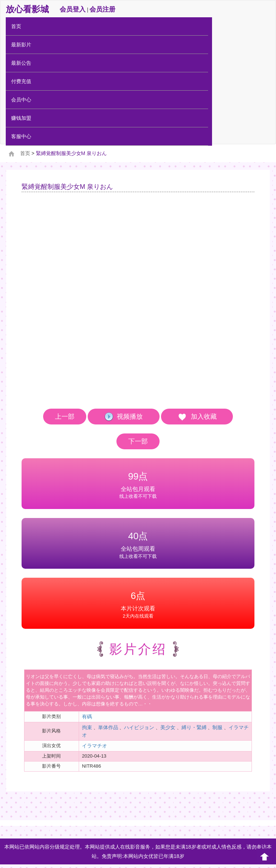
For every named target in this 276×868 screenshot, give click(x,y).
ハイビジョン (139, 727)
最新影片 (21, 45)
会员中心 (21, 100)
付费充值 (21, 81)
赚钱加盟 (21, 118)
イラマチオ (95, 746)
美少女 (168, 727)
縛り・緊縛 (194, 727)
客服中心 (21, 136)
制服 (217, 727)
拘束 (87, 727)
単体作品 (108, 727)
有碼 (87, 717)
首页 (16, 26)
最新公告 (21, 63)
